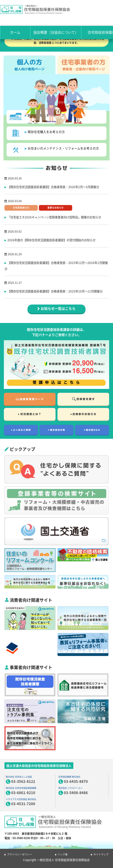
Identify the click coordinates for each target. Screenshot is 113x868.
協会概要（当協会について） (56, 32)
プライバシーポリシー (20, 854)
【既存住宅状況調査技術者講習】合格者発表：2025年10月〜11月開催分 (55, 291)
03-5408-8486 (76, 793)
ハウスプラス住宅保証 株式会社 (21, 799)
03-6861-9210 (23, 793)
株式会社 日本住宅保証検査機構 (21, 788)
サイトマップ (101, 854)
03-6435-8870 (76, 781)
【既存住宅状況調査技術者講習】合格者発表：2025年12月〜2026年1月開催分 (56, 266)
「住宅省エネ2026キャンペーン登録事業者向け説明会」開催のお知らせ (54, 217)
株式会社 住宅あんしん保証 (19, 777)
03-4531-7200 (23, 804)
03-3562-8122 (23, 781)
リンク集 (63, 854)
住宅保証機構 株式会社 (69, 777)
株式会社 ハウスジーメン (70, 788)
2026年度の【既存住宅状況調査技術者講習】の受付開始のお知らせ (51, 240)
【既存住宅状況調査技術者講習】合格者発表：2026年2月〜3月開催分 (53, 187)
